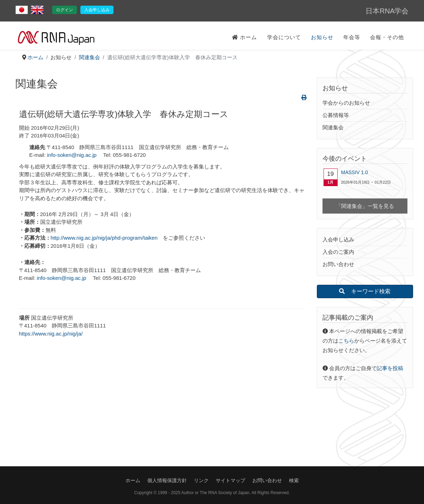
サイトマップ (231, 480)
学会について (284, 37)
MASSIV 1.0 (355, 172)
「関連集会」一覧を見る (365, 206)
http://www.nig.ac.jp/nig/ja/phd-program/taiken (104, 238)
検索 (294, 480)
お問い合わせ (338, 264)
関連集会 (333, 127)
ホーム (244, 37)
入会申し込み (97, 10)
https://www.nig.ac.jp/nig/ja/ (51, 334)
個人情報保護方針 (167, 480)
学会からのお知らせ (346, 103)
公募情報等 (336, 115)
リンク (201, 480)
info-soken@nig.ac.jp (72, 155)
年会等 (352, 37)
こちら (346, 341)
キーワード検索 (365, 291)
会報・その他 (387, 37)
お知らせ (322, 37)
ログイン (64, 10)
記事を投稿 (390, 368)
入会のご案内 (338, 252)
